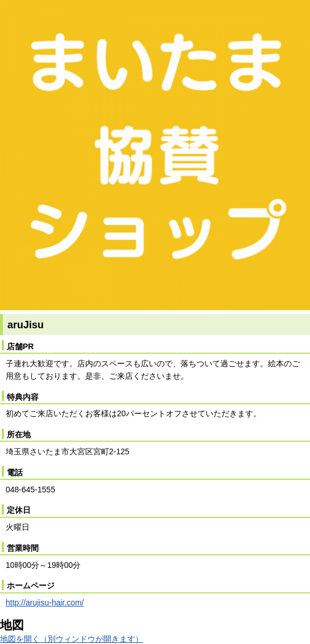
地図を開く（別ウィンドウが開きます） (72, 639)
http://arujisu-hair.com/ (45, 603)
